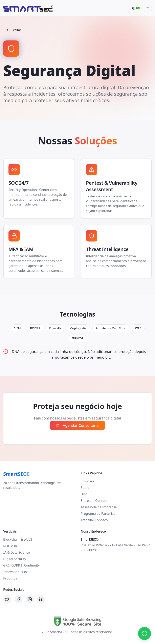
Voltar (14, 30)
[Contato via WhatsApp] (145, 633)
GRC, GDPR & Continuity (21, 565)
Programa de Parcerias (98, 514)
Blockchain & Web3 (18, 539)
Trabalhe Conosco (94, 520)
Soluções (87, 481)
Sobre (85, 488)
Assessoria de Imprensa (99, 507)
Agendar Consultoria (77, 425)
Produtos (10, 578)
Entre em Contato (94, 501)
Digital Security (15, 559)
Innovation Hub (15, 572)
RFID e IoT (11, 546)
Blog (84, 494)
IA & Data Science (16, 552)
